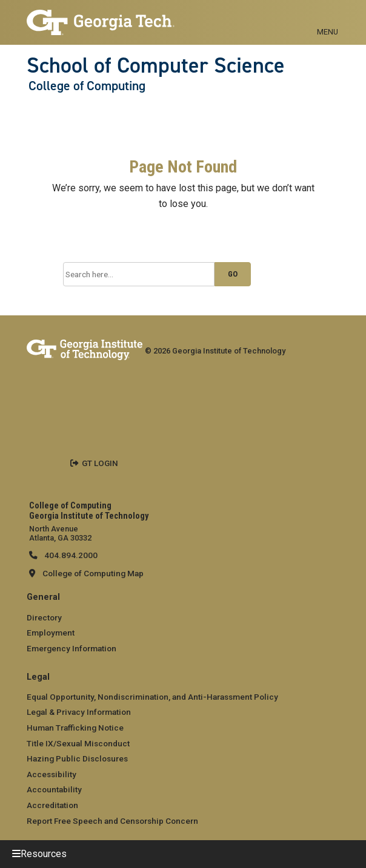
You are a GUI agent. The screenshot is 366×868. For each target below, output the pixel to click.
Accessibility (52, 774)
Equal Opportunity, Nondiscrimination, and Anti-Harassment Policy (152, 697)
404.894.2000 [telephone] (70, 555)
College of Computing (87, 86)
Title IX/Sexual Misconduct (78, 743)
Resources (44, 854)
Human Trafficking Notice (75, 728)
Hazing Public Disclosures (77, 758)
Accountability (54, 789)
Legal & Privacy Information (79, 712)
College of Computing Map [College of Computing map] (93, 573)
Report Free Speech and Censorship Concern (112, 821)
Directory (44, 617)
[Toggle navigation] (328, 18)
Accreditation (52, 805)
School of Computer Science (156, 65)
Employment (51, 633)
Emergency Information (72, 648)
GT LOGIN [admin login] (100, 463)
